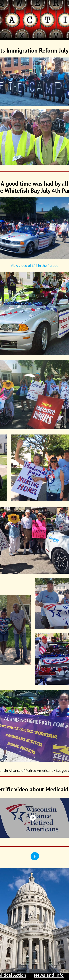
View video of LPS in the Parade (34, 266)
